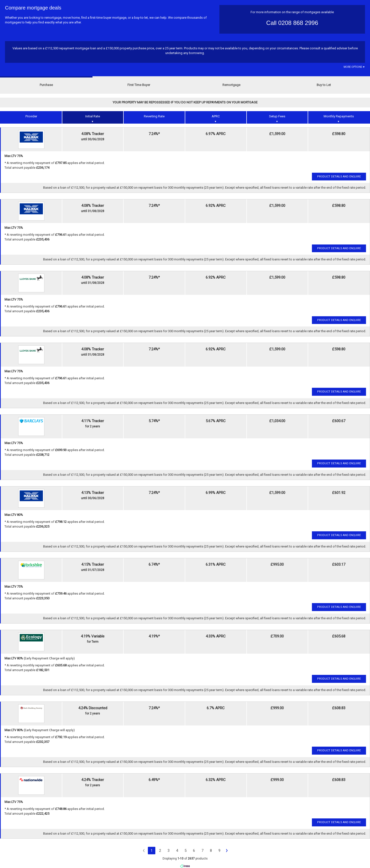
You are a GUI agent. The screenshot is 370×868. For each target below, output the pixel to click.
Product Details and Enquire (339, 177)
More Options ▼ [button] (354, 67)
